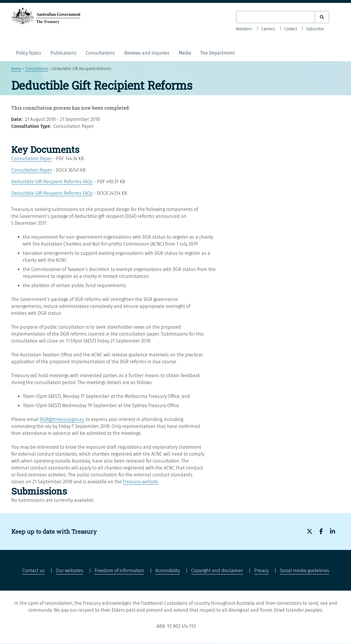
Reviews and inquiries (147, 53)
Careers (268, 29)
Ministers (244, 29)
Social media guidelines (304, 571)
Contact (291, 29)
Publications (63, 53)
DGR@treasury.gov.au (62, 419)
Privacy (261, 571)
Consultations (100, 53)
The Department (218, 53)
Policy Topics (29, 53)
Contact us (33, 571)
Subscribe (315, 29)
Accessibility (168, 571)
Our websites (70, 571)
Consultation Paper (32, 159)
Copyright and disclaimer (217, 571)
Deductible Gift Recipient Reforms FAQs (52, 182)
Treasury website (140, 482)
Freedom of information (119, 571)
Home (16, 69)
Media (185, 53)
